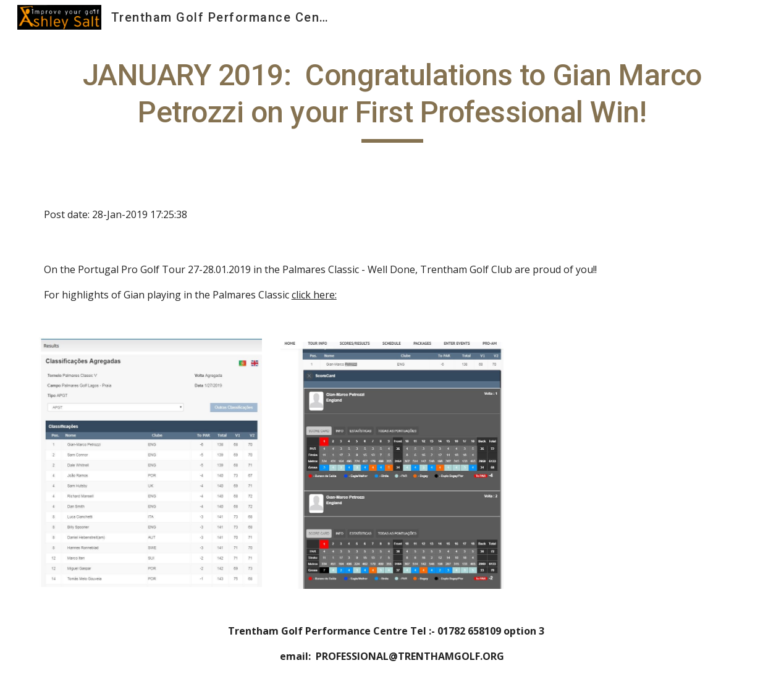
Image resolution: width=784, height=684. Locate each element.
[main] (392, 100)
